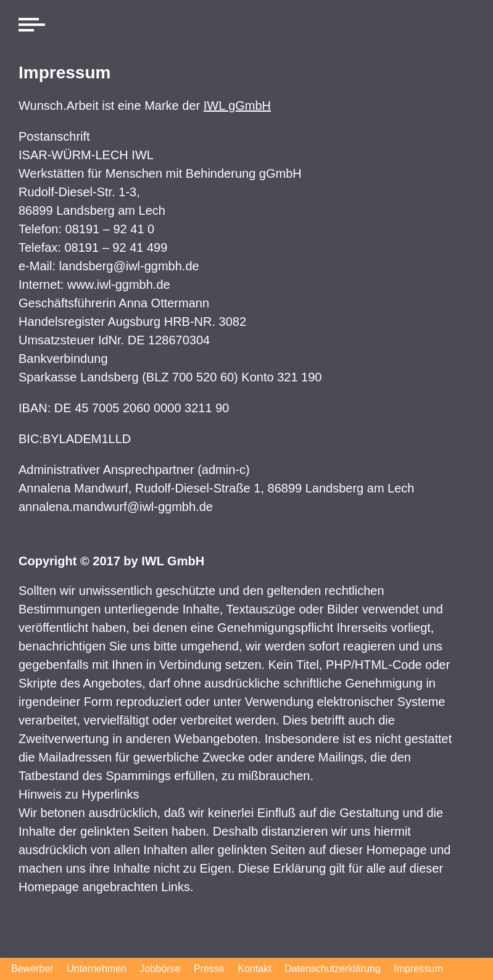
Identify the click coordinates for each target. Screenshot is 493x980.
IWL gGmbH (237, 106)
